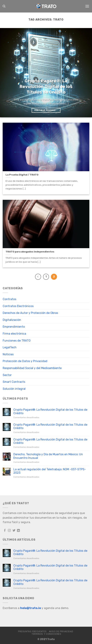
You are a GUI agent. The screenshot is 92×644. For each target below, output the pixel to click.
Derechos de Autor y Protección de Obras (30, 313)
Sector (7, 375)
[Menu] (87, 6)
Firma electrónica (14, 334)
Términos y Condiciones (46, 634)
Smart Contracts (14, 382)
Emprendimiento (14, 327)
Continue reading (46, 110)
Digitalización (12, 320)
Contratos (9, 299)
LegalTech (10, 347)
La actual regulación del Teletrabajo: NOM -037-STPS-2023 (50, 471)
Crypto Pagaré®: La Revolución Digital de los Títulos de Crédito (50, 411)
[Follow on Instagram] (9, 531)
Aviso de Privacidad (61, 632)
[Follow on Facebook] (5, 531)
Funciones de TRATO (17, 341)
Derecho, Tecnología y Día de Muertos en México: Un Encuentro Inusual (48, 456)
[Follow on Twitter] (14, 531)
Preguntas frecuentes (32, 632)
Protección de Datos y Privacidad (25, 361)
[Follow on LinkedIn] (18, 531)
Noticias (8, 354)
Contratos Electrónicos (18, 306)
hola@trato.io (31, 608)
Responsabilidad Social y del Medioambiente (32, 368)
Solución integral (14, 389)
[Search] (4, 6)
